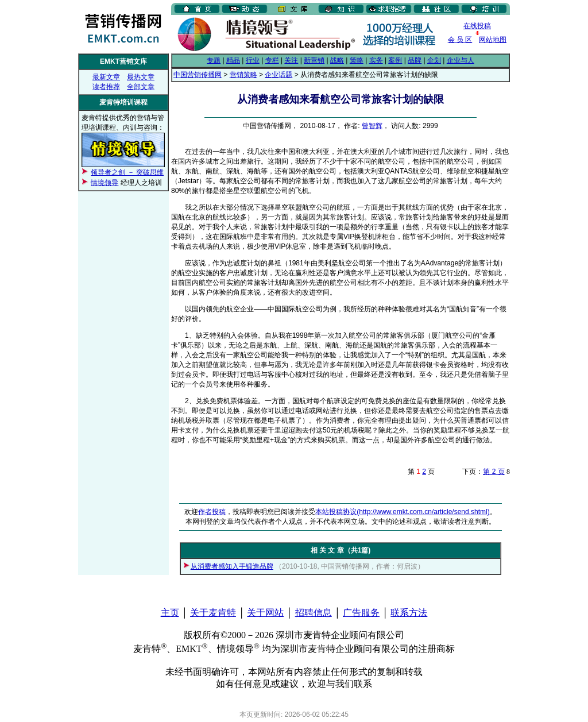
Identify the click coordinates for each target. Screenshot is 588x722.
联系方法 (409, 613)
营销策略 (243, 75)
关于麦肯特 (213, 613)
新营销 (314, 60)
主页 (170, 613)
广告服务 (361, 613)
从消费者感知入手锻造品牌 (232, 566)
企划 (434, 60)
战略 (337, 60)
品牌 (415, 60)
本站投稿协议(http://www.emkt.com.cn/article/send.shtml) (402, 512)
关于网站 (265, 613)
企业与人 (461, 60)
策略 (357, 60)
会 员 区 (460, 40)
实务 (376, 60)
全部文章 (141, 87)
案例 (395, 60)
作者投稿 (212, 512)
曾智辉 (372, 126)
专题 (214, 60)
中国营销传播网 (198, 75)
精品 (233, 60)
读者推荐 (106, 87)
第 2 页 (494, 472)
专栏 (272, 60)
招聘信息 (314, 613)
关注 (291, 60)
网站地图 (493, 40)
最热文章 (141, 77)
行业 (253, 60)
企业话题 (278, 75)
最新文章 (106, 77)
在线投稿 (477, 26)
